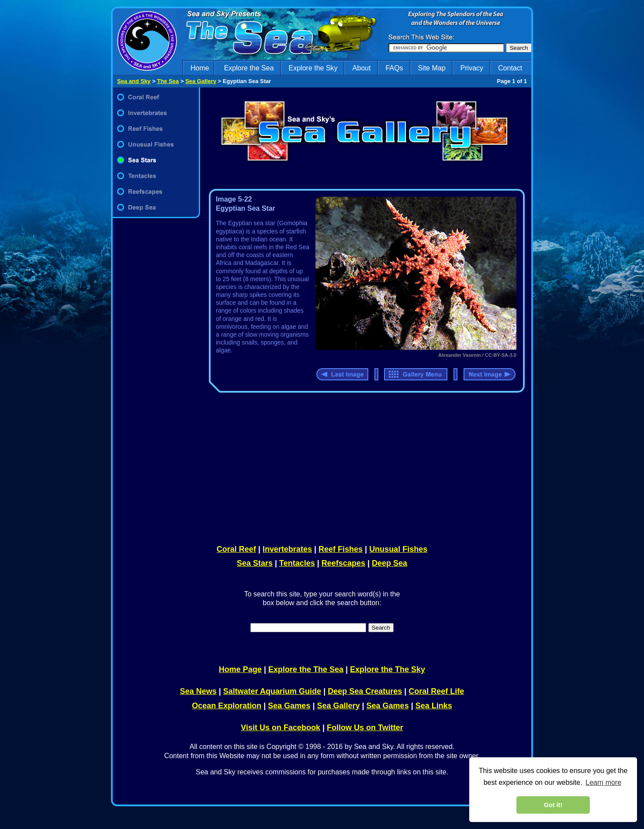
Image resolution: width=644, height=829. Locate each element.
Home (200, 68)
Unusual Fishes (398, 549)
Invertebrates (287, 549)
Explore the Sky (313, 68)
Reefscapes (343, 563)
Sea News (198, 691)
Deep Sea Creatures (365, 691)
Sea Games (289, 706)
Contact (510, 68)
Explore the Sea (249, 68)
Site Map (431, 68)
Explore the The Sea (306, 669)
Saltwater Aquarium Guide (272, 691)
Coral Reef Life (436, 691)
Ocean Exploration (227, 706)
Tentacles (297, 563)
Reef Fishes (341, 549)
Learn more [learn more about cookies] (603, 782)
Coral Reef (236, 549)
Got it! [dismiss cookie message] (553, 805)
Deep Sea (390, 563)
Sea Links (434, 706)
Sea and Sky (134, 81)
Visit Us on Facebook (280, 728)
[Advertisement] (365, 467)
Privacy (472, 68)
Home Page (240, 669)
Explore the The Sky (388, 669)
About (362, 68)
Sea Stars (255, 563)
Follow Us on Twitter (365, 728)
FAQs (394, 68)
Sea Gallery (201, 81)
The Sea (168, 81)
